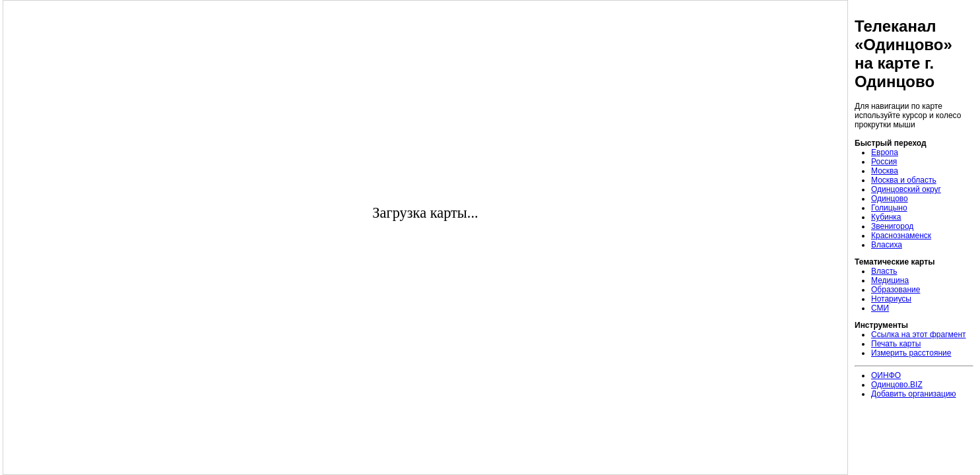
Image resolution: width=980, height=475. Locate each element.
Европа (885, 152)
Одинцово (890, 199)
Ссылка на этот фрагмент (919, 334)
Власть (884, 271)
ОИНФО (886, 375)
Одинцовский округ (906, 189)
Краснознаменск (901, 236)
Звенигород (892, 226)
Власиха (887, 245)
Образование (896, 290)
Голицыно (889, 208)
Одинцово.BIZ (897, 385)
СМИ (880, 308)
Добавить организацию (914, 394)
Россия (884, 162)
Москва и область (904, 180)
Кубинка (886, 217)
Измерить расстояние (911, 353)
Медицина (890, 280)
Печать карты (896, 344)
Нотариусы (891, 299)
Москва (885, 171)
